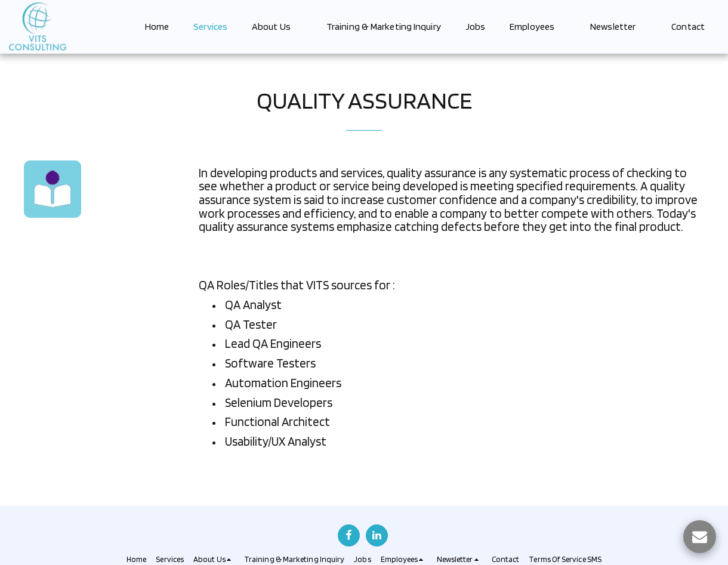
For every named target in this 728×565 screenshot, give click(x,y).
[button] (277, 27)
